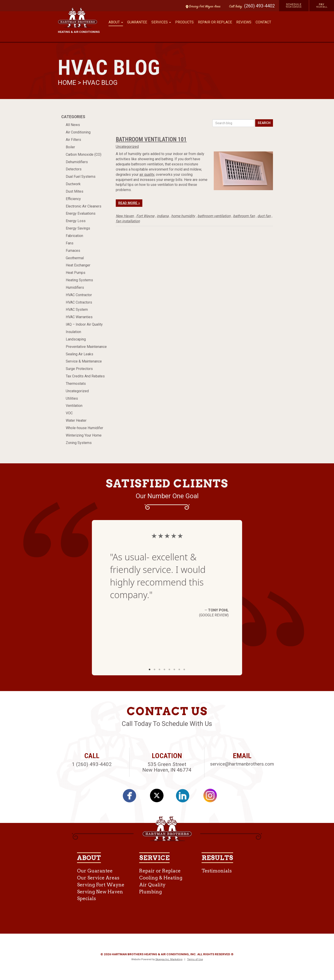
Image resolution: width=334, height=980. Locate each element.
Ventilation (74, 406)
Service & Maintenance (84, 361)
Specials (86, 898)
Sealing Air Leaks (80, 354)
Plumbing (151, 892)
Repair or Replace (215, 22)
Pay (322, 5)
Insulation (73, 332)
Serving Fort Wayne (101, 885)
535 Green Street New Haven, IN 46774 (167, 767)
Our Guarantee (95, 871)
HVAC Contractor (79, 295)
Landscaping (76, 339)
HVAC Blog (100, 83)
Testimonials (217, 871)
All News (73, 125)
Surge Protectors (79, 369)
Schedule (294, 5)
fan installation (128, 221)
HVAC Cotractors (79, 302)
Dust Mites (75, 191)
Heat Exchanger (78, 265)
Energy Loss (76, 221)
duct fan (264, 216)
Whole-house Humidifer (84, 428)
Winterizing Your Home (84, 435)
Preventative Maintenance (86, 347)
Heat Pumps (76, 273)
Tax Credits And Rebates (85, 376)
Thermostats (76, 384)
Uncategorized (77, 391)
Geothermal (75, 258)
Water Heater (76, 420)
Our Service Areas (98, 878)
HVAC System (77, 310)
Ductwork (73, 184)
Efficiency (73, 199)
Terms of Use (195, 959)
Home (68, 83)
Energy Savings (78, 228)
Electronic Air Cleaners (84, 206)
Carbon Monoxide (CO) (84, 154)
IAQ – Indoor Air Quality (84, 324)
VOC (69, 413)
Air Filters (73, 140)
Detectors (74, 169)
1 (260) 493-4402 (92, 764)
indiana (163, 216)
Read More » (129, 203)
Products (184, 22)
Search (264, 123)
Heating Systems (79, 280)
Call (234, 7)
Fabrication (74, 236)
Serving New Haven (100, 892)
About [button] (116, 22)
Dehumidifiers (77, 162)
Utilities (72, 398)
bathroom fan (244, 216)
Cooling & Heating (161, 878)
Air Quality (152, 885)
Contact (263, 22)
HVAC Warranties (79, 317)
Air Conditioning (78, 132)
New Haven (125, 216)
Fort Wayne (145, 216)
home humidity (183, 216)
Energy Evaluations (81, 213)
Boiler (70, 147)
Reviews (244, 22)
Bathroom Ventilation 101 (151, 139)
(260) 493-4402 (259, 6)
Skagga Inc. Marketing (169, 959)
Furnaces (73, 251)
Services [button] (161, 22)
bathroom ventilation (214, 216)
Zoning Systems (79, 443)
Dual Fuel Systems (81, 177)
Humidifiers (75, 287)
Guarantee (137, 22)
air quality (147, 175)
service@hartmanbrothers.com (242, 764)
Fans (70, 243)
